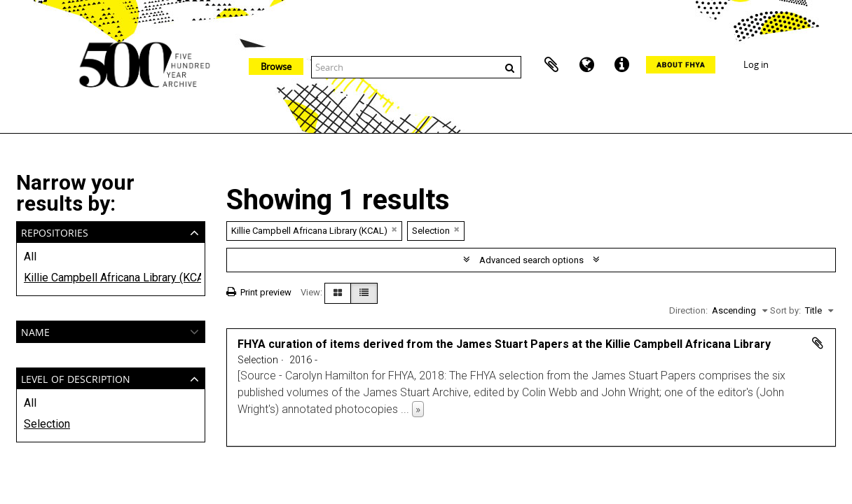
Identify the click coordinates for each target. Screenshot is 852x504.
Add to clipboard (818, 343)
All (30, 257)
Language (586, 65)
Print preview (259, 292)
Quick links (621, 65)
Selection (47, 424)
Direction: (688, 310)
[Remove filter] (394, 229)
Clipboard (551, 65)
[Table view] (364, 293)
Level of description (76, 378)
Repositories (55, 231)
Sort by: (785, 310)
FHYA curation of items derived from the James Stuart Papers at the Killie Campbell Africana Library (504, 344)
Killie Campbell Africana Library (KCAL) (111, 278)
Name (35, 331)
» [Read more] (418, 409)
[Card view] (338, 293)
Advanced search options (531, 260)
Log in (756, 64)
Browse (276, 66)
